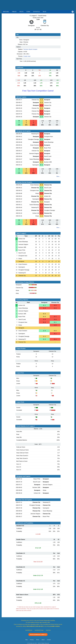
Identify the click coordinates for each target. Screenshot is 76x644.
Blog (45, 12)
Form (28, 12)
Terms (38, 640)
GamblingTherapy (39, 630)
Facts (21, 12)
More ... (59, 176)
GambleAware (29, 630)
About (43, 640)
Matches (6, 12)
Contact (49, 640)
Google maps (27, 56)
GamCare (48, 630)
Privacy (32, 640)
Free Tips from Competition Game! (38, 91)
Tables (14, 12)
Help (26, 640)
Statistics (36, 12)
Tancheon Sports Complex (30, 49)
